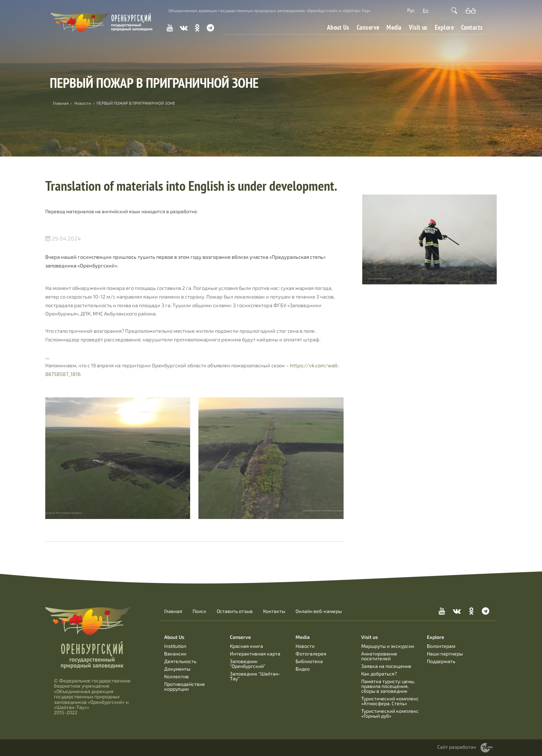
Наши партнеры (445, 654)
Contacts (472, 27)
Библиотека (309, 661)
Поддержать (441, 661)
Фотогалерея (311, 654)
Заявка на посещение (386, 666)
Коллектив (176, 676)
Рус (411, 10)
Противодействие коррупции (185, 686)
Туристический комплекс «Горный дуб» (390, 713)
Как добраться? (379, 674)
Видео (303, 669)
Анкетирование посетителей (379, 656)
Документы (177, 669)
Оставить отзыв (235, 611)
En (426, 10)
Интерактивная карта (255, 654)
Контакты (274, 611)
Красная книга (246, 646)
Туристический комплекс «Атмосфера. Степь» (390, 701)
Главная (173, 611)
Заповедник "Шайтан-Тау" (255, 676)
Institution (175, 646)
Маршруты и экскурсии (388, 646)
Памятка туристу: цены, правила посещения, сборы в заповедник (388, 686)
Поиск (199, 611)
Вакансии (175, 654)
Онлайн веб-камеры (319, 611)
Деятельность (180, 661)
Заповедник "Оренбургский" (248, 664)
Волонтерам (441, 646)
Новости (83, 103)
